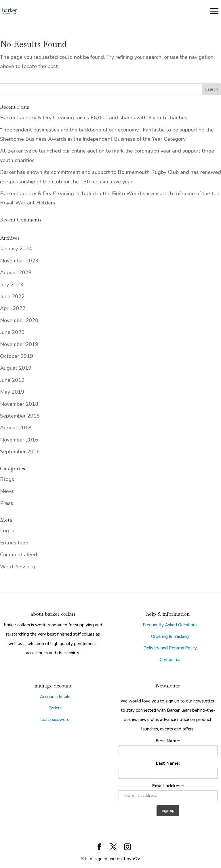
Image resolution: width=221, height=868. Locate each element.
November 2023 (19, 261)
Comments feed (19, 555)
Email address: (168, 786)
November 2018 (19, 404)
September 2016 (20, 452)
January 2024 (16, 249)
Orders (55, 708)
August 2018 (16, 428)
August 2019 (16, 368)
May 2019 (12, 392)
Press (7, 503)
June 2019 (12, 380)
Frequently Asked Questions (170, 625)
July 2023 (12, 285)
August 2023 (16, 273)
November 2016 (19, 440)
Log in (7, 531)
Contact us (170, 660)
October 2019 (17, 356)
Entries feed (14, 543)
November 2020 (19, 320)
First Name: (168, 741)
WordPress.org (18, 567)
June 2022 (12, 296)
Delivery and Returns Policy (170, 648)
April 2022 (13, 308)
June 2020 (12, 332)
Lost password (55, 719)
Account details (55, 697)
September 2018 (20, 416)
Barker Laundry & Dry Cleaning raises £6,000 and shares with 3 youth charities (94, 118)
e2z (136, 859)
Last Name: (168, 763)
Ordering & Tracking (170, 636)
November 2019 (19, 344)
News (7, 491)
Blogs (7, 479)
